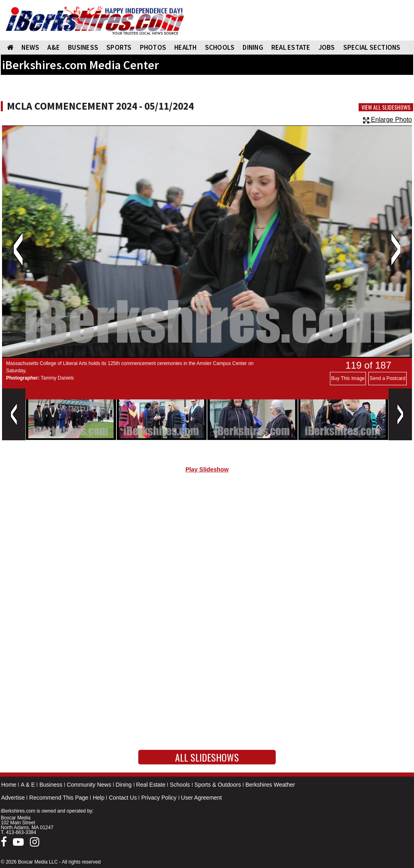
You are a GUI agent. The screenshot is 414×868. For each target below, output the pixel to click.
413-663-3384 (21, 832)
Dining (124, 785)
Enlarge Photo (388, 120)
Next (396, 249)
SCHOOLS (220, 47)
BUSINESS (83, 47)
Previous (18, 249)
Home (9, 785)
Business (51, 785)
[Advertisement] (207, 548)
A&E (54, 47)
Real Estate (151, 785)
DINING (253, 47)
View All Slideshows (386, 107)
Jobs (327, 47)
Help (98, 798)
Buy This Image (348, 378)
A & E (28, 785)
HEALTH (186, 47)
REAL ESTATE (291, 47)
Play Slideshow (207, 469)
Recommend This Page (59, 798)
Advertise (13, 798)
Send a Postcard (388, 378)
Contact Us (123, 798)
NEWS (30, 47)
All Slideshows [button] (207, 757)
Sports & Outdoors (218, 785)
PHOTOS (153, 47)
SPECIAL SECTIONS (372, 47)
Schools (180, 785)
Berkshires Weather (270, 785)
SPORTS (119, 47)
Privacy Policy (159, 798)
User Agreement (202, 798)
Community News (89, 785)
